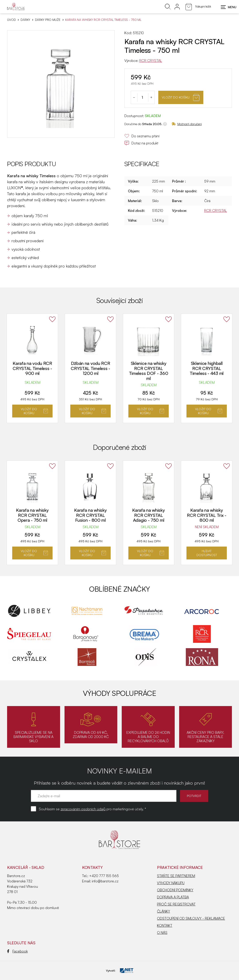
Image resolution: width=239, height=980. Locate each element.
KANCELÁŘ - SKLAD (26, 867)
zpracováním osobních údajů (83, 809)
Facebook (17, 951)
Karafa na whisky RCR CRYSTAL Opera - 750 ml (32, 515)
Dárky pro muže (48, 20)
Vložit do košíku (181, 97)
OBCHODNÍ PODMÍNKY (175, 890)
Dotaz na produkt (141, 143)
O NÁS (162, 933)
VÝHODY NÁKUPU (171, 883)
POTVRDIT (194, 796)
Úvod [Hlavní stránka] (11, 20)
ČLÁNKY (164, 911)
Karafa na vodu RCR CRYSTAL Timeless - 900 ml (32, 368)
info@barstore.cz (105, 881)
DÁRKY (25, 20)
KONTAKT (165, 925)
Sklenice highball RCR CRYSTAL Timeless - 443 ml (207, 368)
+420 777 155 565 (104, 876)
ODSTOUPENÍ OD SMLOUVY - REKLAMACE (191, 918)
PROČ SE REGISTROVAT (176, 904)
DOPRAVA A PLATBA (173, 897)
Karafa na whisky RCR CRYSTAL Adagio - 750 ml (148, 515)
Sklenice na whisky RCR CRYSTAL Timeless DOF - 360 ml (149, 371)
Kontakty (92, 867)
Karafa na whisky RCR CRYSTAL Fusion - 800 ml (90, 515)
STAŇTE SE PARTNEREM (176, 876)
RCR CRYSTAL (151, 61)
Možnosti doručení (187, 124)
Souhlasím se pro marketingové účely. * (92, 809)
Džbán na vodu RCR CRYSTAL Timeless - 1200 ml (90, 368)
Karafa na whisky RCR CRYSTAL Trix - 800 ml (207, 515)
